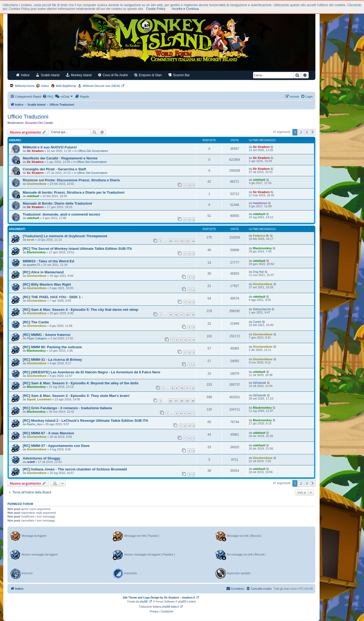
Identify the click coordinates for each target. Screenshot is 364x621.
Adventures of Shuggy (42, 458)
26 (170, 401)
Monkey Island (79, 75)
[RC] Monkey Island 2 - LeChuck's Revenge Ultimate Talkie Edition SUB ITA (85, 421)
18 (187, 315)
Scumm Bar (179, 75)
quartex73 (33, 265)
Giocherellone (36, 184)
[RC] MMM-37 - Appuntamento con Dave (56, 446)
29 (187, 401)
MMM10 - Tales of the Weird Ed (48, 261)
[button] (313, 132)
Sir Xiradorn (35, 151)
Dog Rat (258, 272)
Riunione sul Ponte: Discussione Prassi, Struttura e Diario (71, 180)
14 (193, 241)
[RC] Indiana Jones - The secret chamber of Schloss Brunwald (75, 469)
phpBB (144, 602)
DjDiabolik (260, 383)
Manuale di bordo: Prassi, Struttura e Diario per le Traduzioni (73, 192)
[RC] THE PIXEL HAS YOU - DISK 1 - (53, 297)
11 (176, 241)
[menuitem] (48, 97)
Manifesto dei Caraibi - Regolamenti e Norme (60, 158)
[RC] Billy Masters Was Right (47, 284)
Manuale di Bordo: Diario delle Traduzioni (57, 203)
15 (170, 315)
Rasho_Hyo (34, 424)
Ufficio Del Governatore (93, 151)
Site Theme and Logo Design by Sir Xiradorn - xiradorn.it (159, 598)
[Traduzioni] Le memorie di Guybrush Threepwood (65, 236)
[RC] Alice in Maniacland (43, 272)
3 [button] (307, 132)
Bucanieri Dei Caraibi (39, 123)
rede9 (31, 462)
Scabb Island (48, 75)
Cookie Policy (156, 9)
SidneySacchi (262, 309)
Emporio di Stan (148, 75)
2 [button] (301, 132)
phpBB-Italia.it (171, 607)
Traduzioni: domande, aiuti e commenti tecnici (61, 214)
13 (187, 241)
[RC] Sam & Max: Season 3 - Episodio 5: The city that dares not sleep (80, 310)
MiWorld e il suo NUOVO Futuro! (50, 147)
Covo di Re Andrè (113, 75)
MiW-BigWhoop (66, 86)
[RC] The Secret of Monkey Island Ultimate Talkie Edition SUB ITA (77, 249)
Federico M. (261, 236)
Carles (257, 322)
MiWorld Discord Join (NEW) (102, 86)
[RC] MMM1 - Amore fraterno (47, 335)
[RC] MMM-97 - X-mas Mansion (48, 433)
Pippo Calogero (37, 338)
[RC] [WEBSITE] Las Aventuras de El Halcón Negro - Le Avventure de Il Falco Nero (92, 372)
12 (181, 241)
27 (176, 401)
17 (181, 315)
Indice (23, 75)
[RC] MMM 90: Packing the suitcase (52, 347)
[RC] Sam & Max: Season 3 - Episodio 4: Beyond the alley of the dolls (81, 383)
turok (30, 240)
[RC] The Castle (36, 322)
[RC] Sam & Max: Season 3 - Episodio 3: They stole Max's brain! (76, 396)
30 (193, 401)
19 (193, 315)
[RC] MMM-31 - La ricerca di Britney (52, 360)
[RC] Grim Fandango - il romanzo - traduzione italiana (67, 408)
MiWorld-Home (25, 86)
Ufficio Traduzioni (28, 117)
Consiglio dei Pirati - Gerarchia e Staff (54, 169)
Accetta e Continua (185, 9)
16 (176, 315)
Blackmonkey (36, 252)
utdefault (259, 180)
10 (170, 241)
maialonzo (260, 203)
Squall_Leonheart (39, 399)
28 (181, 401)
